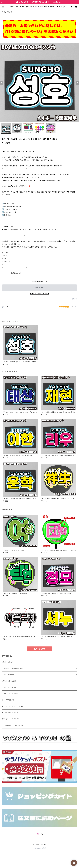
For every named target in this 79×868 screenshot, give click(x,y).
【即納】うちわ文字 (8, 662)
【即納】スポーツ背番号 (9, 687)
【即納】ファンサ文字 (8, 675)
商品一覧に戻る (39, 649)
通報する (74, 299)
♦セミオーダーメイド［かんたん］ (12, 706)
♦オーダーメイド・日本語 (10, 713)
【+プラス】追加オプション (10, 694)
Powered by (39, 848)
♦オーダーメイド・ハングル (10, 719)
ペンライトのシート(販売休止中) (12, 725)
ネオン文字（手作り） (8, 700)
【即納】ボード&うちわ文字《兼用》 (13, 668)
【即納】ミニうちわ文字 (9, 681)
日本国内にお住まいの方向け (39, 294)
